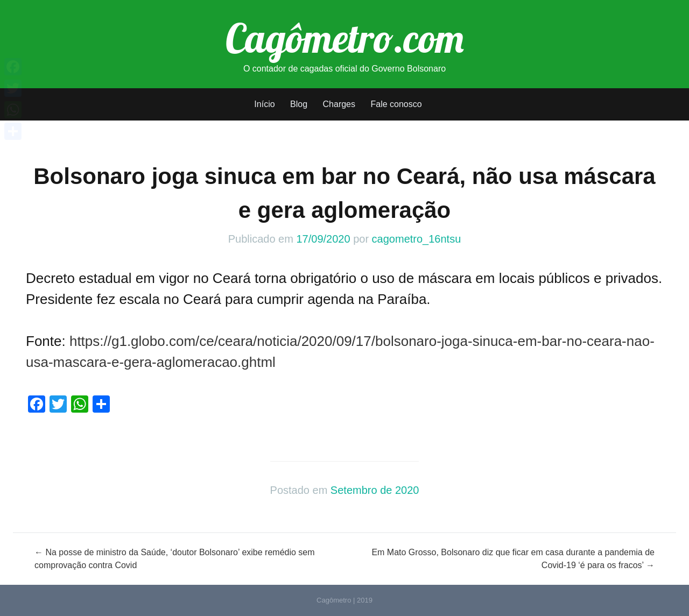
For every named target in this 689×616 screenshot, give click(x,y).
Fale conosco (396, 104)
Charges (339, 104)
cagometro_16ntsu (417, 239)
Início (264, 104)
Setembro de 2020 (375, 490)
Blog (299, 104)
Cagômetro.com (345, 38)
